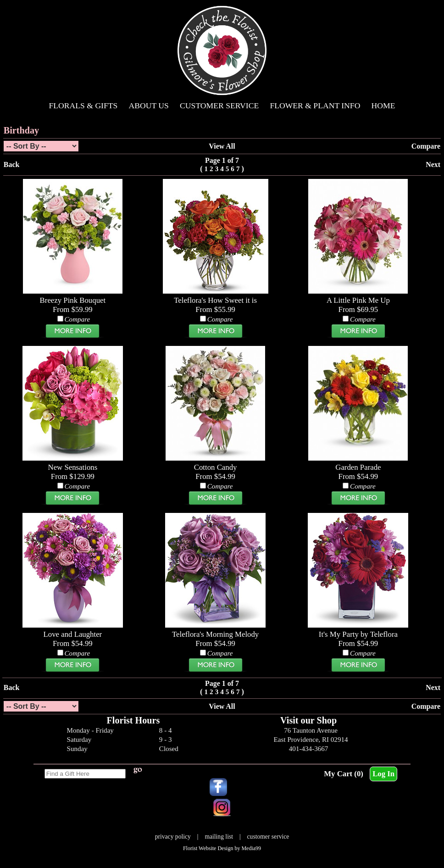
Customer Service (219, 106)
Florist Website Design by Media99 (222, 848)
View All (222, 146)
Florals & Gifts (83, 106)
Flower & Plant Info (315, 106)
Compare (426, 146)
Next (433, 164)
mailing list (219, 837)
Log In (383, 774)
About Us (149, 106)
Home (383, 106)
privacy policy (173, 837)
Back (12, 164)
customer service (268, 837)
